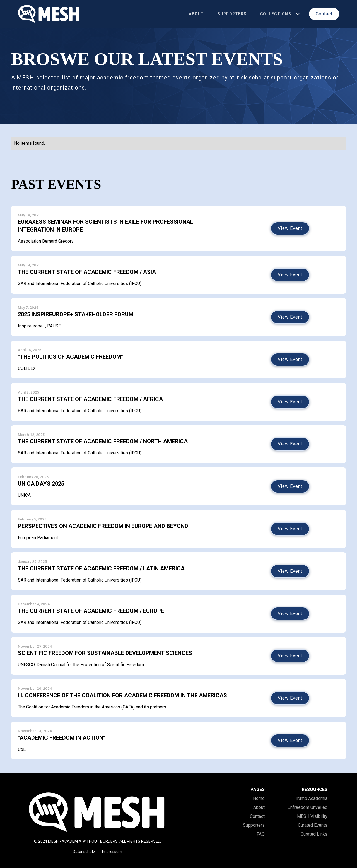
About (196, 14)
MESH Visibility (312, 816)
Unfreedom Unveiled (307, 807)
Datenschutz (84, 852)
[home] (49, 14)
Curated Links (314, 834)
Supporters (232, 14)
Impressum (112, 852)
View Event (290, 228)
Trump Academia (311, 798)
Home (259, 798)
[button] (280, 14)
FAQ (261, 834)
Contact (257, 816)
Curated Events (313, 825)
